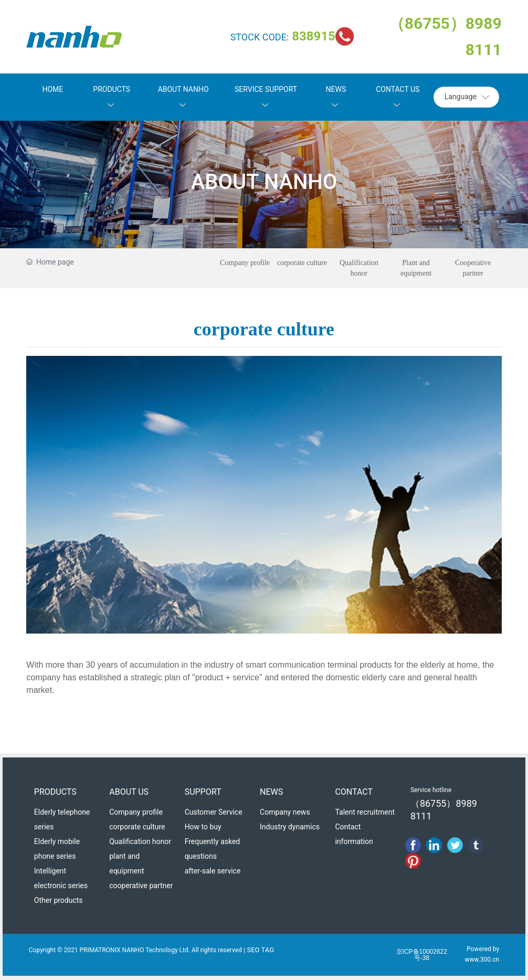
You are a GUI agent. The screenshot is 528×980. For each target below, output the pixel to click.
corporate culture (302, 263)
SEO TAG (261, 950)
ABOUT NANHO (264, 182)
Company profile (245, 263)
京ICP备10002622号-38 (422, 955)
